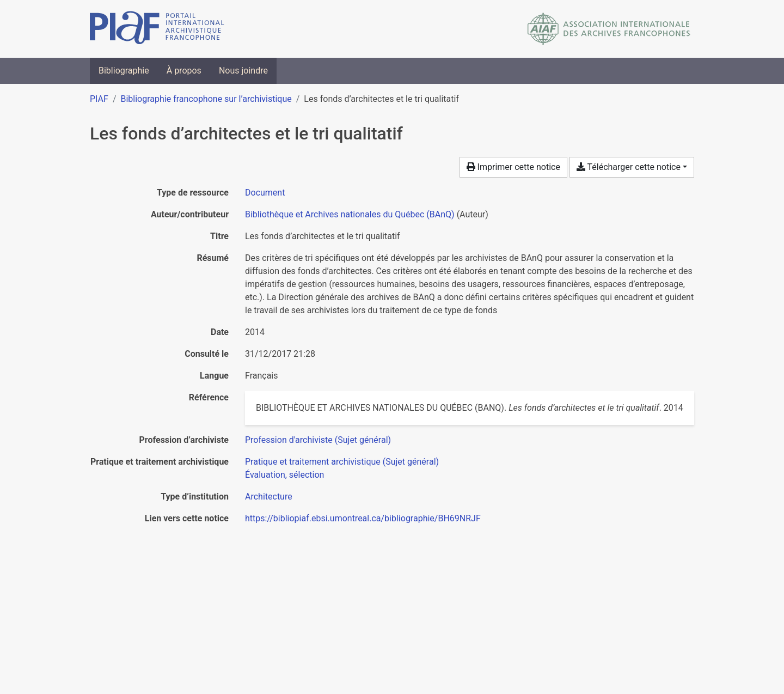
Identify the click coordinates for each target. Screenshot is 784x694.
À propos (184, 71)
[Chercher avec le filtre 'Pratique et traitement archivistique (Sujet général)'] (342, 462)
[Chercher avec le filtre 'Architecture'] (269, 497)
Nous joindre (243, 71)
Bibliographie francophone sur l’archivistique (206, 99)
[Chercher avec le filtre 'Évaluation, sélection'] (284, 475)
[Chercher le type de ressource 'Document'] (265, 193)
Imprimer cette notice (513, 167)
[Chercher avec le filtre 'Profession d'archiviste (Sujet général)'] (318, 440)
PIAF (99, 99)
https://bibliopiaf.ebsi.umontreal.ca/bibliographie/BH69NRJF (363, 518)
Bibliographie (124, 71)
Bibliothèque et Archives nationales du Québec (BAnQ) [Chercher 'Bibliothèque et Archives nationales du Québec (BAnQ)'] (350, 214)
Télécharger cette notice (629, 167)
